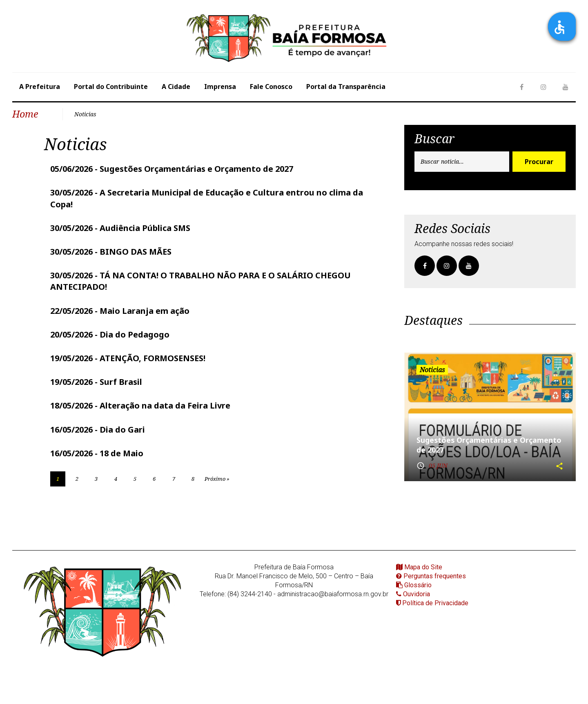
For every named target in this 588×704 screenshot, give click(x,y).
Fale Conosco (271, 87)
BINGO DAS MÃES (136, 245)
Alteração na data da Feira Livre (165, 392)
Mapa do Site (419, 557)
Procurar (539, 159)
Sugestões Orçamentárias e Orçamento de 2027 (196, 165)
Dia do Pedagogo (135, 324)
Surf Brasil (121, 370)
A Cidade (176, 87)
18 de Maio (121, 438)
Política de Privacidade (432, 593)
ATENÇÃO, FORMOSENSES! (153, 347)
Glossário (414, 575)
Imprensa (220, 87)
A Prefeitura (40, 87)
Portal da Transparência (346, 87)
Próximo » (260, 466)
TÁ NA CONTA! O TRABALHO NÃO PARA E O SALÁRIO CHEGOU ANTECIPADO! (200, 273)
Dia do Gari (122, 415)
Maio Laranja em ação (145, 301)
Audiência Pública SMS (145, 222)
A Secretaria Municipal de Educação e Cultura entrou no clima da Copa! (207, 194)
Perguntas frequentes (431, 566)
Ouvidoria (413, 584)
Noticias (82, 112)
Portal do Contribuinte (111, 87)
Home (23, 112)
